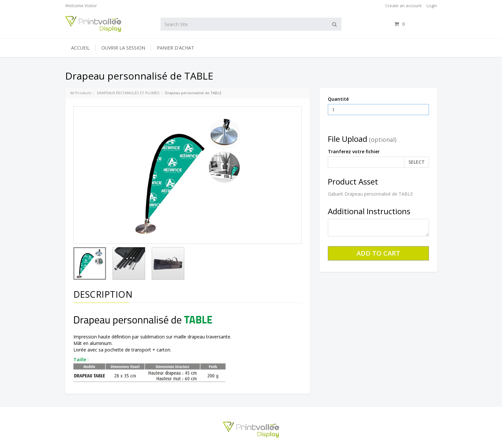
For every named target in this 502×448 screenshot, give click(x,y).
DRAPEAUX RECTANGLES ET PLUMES (128, 93)
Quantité (338, 99)
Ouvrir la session (123, 48)
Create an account (403, 6)
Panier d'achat (175, 48)
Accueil (80, 48)
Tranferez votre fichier (354, 151)
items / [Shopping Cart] (415, 24)
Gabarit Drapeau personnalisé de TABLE (370, 194)
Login (432, 6)
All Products (81, 93)
